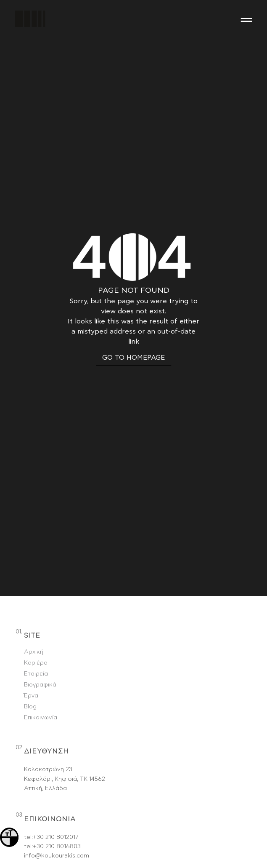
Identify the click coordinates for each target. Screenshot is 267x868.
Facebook (38, 852)
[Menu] (247, 19)
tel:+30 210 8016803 (52, 794)
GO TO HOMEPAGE (133, 331)
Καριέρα (36, 611)
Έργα (31, 644)
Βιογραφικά (40, 633)
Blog (30, 654)
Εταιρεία (36, 622)
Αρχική (34, 600)
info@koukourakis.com (57, 804)
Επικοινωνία (41, 665)
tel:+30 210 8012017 (51, 785)
